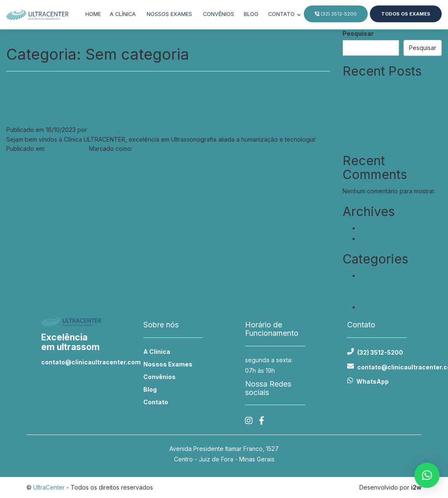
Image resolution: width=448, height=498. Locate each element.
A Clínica (157, 352)
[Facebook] (262, 421)
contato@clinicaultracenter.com (71, 362)
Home (93, 14)
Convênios (219, 14)
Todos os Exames (406, 14)
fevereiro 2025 (380, 228)
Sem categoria (67, 149)
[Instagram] (249, 421)
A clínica (123, 14)
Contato (282, 14)
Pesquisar (358, 33)
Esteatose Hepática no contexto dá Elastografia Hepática (393, 286)
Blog (251, 14)
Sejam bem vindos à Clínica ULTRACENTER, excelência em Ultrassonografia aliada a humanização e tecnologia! (165, 100)
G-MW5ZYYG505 (158, 149)
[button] (427, 475)
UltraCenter (49, 487)
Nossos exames (169, 14)
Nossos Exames (168, 364)
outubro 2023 (378, 238)
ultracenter (103, 130)
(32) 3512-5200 (336, 14)
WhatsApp (373, 381)
